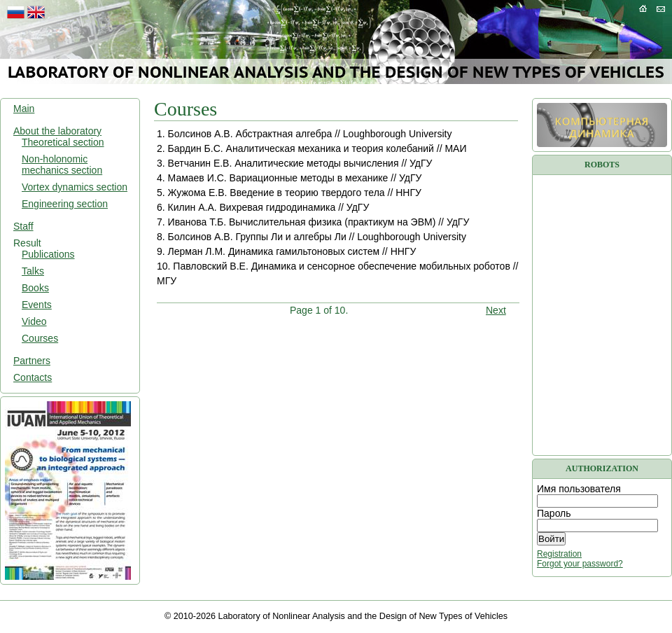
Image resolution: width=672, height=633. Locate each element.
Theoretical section (63, 142)
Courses (40, 338)
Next (496, 310)
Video (34, 321)
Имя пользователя (579, 489)
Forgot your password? (580, 564)
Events (37, 305)
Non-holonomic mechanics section (62, 165)
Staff (23, 226)
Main (24, 109)
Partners (32, 361)
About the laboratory (57, 131)
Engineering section (65, 204)
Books (35, 288)
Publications (48, 254)
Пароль (554, 513)
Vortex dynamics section (75, 187)
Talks (33, 271)
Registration (559, 554)
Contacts (33, 377)
